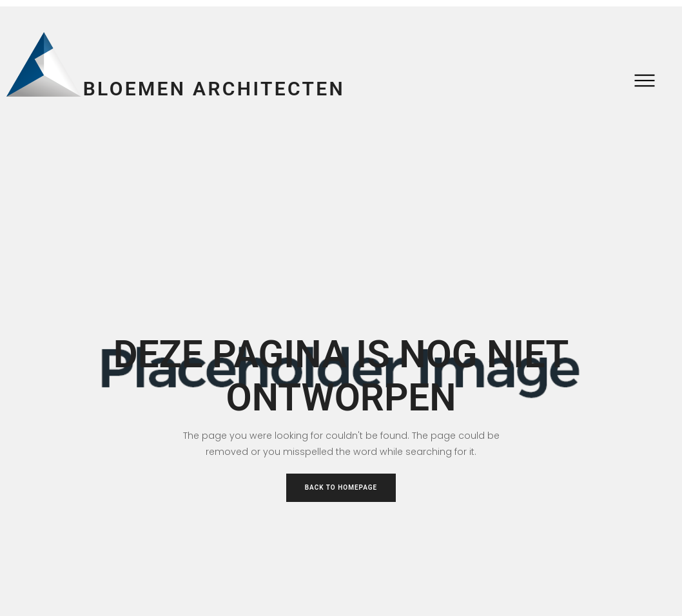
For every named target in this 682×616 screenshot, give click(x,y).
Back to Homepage (341, 487)
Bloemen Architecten (214, 89)
